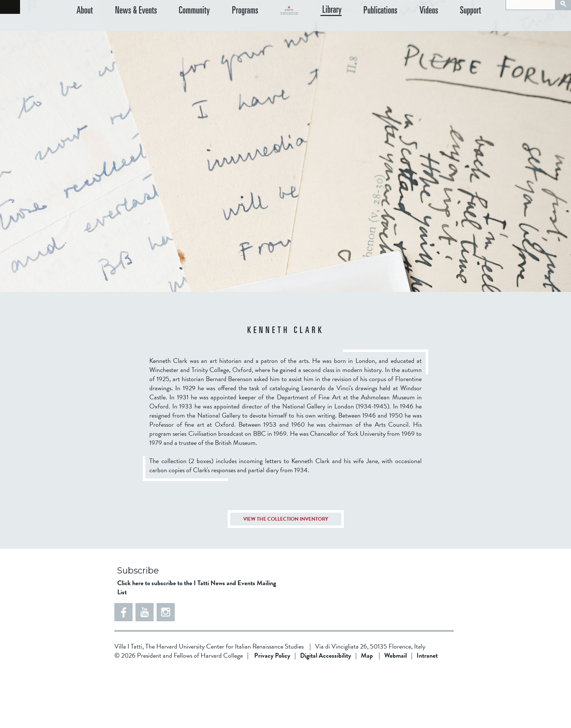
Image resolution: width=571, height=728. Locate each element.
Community (178, 29)
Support (479, 29)
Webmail (395, 714)
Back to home (10, 7)
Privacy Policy (272, 714)
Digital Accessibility (326, 714)
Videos (445, 29)
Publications (405, 29)
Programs (221, 29)
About (85, 29)
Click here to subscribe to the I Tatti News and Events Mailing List (197, 646)
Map (367, 714)
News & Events (128, 29)
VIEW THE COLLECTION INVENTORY (286, 577)
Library (364, 29)
